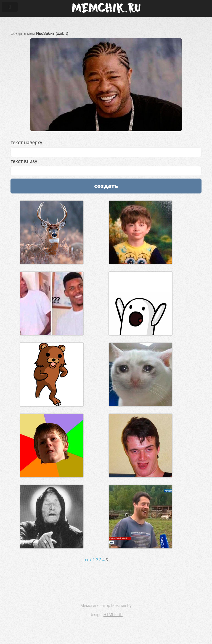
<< (87, 560)
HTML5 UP (113, 615)
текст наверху (106, 148)
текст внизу (106, 167)
